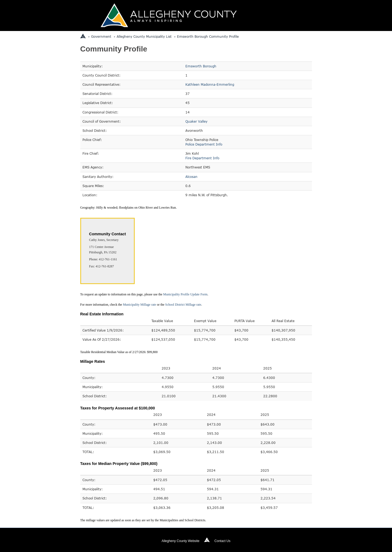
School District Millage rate (183, 305)
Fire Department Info (202, 158)
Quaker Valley (196, 121)
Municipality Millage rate (139, 305)
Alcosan (191, 177)
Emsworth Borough (201, 66)
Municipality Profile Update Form (185, 294)
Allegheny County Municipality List (144, 36)
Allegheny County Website (181, 541)
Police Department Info (204, 144)
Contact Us (222, 541)
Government (101, 36)
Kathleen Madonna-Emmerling (210, 84)
